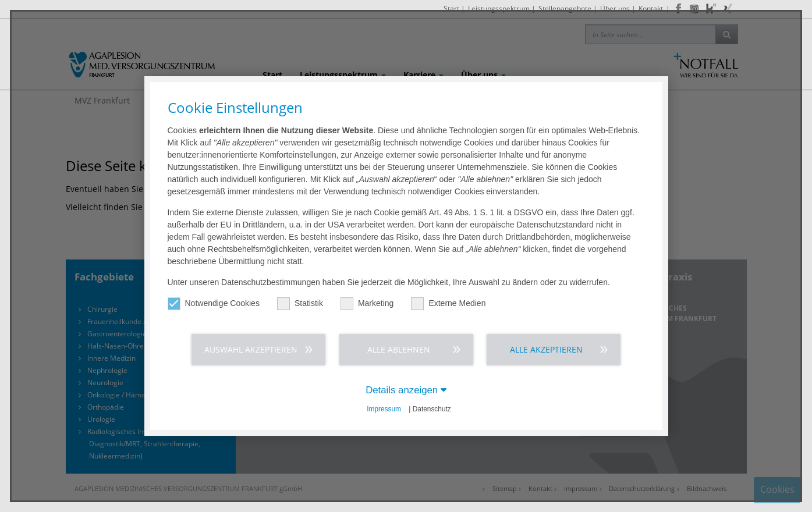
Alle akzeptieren (546, 349)
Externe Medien (448, 303)
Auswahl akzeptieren (251, 349)
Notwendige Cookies (214, 303)
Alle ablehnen (399, 349)
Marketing (367, 303)
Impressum (384, 409)
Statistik (300, 303)
